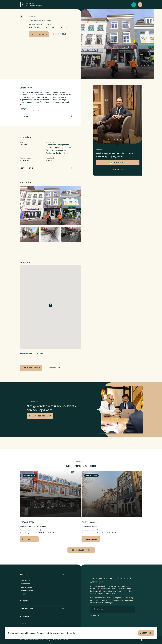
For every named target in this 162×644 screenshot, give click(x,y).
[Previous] (140, 64)
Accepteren (146, 633)
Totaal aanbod (25, 580)
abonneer (97, 615)
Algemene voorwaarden (60, 640)
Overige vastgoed (27, 590)
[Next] (147, 64)
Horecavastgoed (26, 587)
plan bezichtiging (39, 34)
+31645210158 (118, 162)
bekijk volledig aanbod (81, 550)
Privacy (48, 640)
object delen (60, 34)
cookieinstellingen (48, 633)
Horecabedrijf (25, 584)
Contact (118, 170)
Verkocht (23, 594)
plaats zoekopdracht (41, 416)
